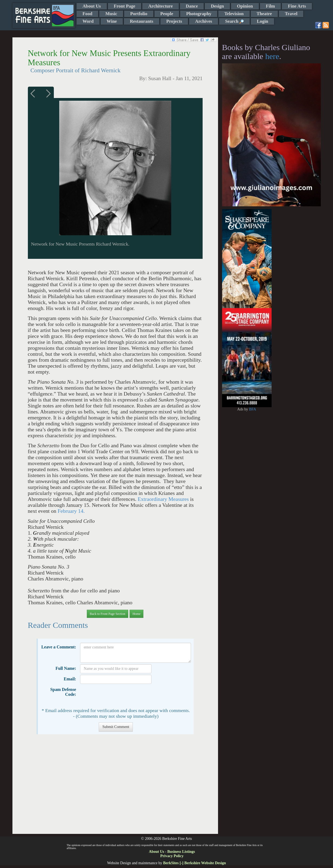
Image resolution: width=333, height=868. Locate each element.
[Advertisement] (115, 787)
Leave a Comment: (59, 647)
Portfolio (139, 14)
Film (271, 6)
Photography (199, 14)
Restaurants (142, 21)
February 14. (71, 511)
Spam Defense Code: (63, 692)
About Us (92, 6)
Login (262, 21)
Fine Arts (297, 6)
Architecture (161, 6)
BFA (252, 409)
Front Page (125, 6)
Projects (174, 21)
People (167, 14)
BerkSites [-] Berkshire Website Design (194, 863)
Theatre (264, 14)
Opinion (245, 6)
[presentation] (121, 696)
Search (234, 21)
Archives (204, 21)
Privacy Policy (172, 856)
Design (217, 6)
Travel (291, 14)
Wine (112, 21)
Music (111, 14)
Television (234, 14)
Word (88, 21)
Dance (192, 6)
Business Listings (181, 852)
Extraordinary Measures (163, 499)
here (272, 56)
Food (87, 14)
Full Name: (66, 668)
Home (136, 614)
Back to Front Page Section (108, 614)
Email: (70, 679)
